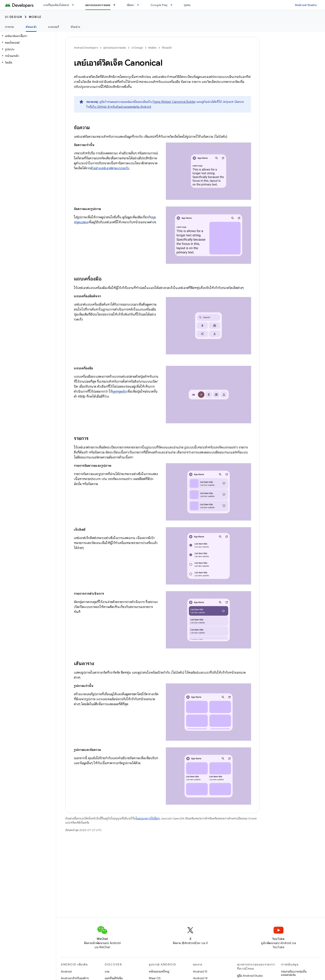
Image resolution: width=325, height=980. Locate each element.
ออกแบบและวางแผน (115, 48)
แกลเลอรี (54, 27)
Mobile (35, 17)
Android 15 (200, 971)
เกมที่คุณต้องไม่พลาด (56, 5)
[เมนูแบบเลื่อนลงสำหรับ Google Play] (173, 5)
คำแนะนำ (167, 48)
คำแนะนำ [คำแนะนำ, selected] (31, 27)
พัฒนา (131, 5)
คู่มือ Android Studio (250, 976)
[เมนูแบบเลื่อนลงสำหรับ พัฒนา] (140, 5)
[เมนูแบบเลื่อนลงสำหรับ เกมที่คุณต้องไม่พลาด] (75, 5)
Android (66, 971)
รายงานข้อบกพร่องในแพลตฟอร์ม (294, 973)
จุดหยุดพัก (119, 392)
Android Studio (306, 5)
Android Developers (86, 48)
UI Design (14, 17)
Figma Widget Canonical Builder (174, 102)
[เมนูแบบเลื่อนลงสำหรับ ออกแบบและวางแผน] (116, 5)
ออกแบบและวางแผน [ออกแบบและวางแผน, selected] (98, 5)
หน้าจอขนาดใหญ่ (159, 971)
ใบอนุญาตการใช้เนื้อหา (148, 819)
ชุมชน (187, 5)
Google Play (159, 5)
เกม (107, 971)
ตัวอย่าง (76, 27)
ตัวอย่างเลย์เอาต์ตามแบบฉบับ (110, 168)
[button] (27, 36)
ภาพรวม (10, 27)
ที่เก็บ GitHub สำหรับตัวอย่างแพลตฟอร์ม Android (120, 107)
